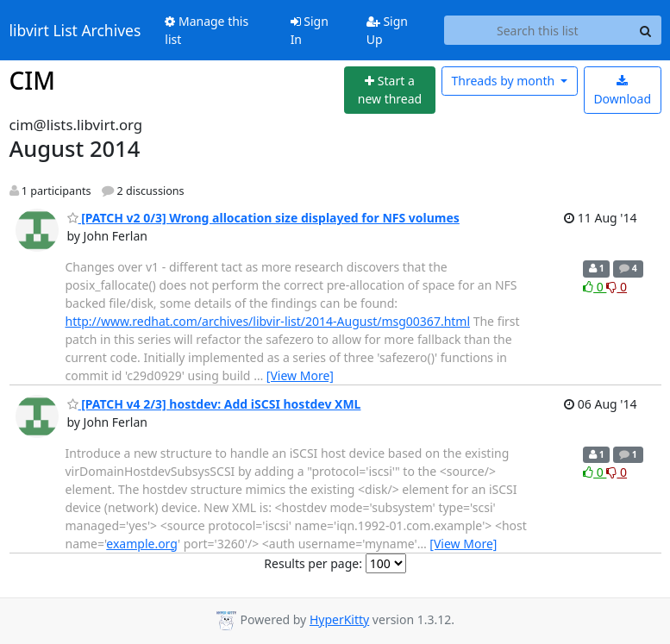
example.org (142, 544)
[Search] (646, 30)
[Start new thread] (390, 90)
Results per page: (313, 563)
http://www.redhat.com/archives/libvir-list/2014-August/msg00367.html (268, 321)
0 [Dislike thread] (617, 287)
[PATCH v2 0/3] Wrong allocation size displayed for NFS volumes (263, 218)
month (504, 81)
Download (622, 91)
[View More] (300, 375)
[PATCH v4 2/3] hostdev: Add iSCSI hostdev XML (214, 404)
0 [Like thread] (595, 287)
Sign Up (387, 30)
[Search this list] (537, 30)
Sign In (310, 30)
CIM (32, 80)
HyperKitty (339, 619)
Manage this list (207, 30)
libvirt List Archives (75, 30)
